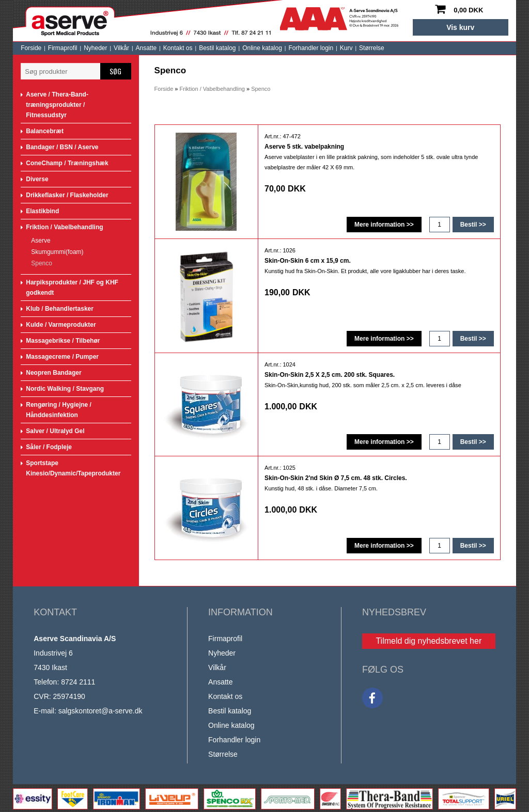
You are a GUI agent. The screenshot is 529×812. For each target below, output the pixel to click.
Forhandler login (311, 48)
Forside (31, 48)
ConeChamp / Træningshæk (67, 163)
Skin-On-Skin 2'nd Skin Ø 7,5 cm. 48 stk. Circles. (336, 478)
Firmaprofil (63, 48)
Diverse (37, 179)
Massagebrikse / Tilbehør (63, 341)
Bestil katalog (217, 48)
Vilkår (121, 48)
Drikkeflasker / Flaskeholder (67, 195)
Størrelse (372, 48)
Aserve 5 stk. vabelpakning (304, 147)
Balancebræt (45, 131)
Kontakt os (178, 48)
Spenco (42, 263)
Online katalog (262, 48)
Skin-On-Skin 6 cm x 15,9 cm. (308, 261)
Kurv (346, 48)
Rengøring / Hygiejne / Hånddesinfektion (59, 410)
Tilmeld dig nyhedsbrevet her (429, 641)
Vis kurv (460, 27)
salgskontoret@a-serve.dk (100, 711)
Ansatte (146, 48)
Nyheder (95, 48)
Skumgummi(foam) (57, 252)
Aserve (41, 241)
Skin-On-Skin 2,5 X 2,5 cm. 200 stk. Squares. (330, 375)
